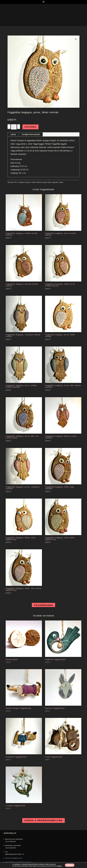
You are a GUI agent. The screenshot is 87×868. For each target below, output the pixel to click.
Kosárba (30, 127)
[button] (76, 39)
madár (61, 182)
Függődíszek (43, 605)
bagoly (28, 182)
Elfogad (70, 865)
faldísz (49, 182)
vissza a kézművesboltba (43, 820)
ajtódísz (39, 182)
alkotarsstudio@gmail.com (14, 858)
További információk (31, 134)
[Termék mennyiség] (14, 127)
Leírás (13, 134)
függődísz (55, 182)
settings (59, 866)
